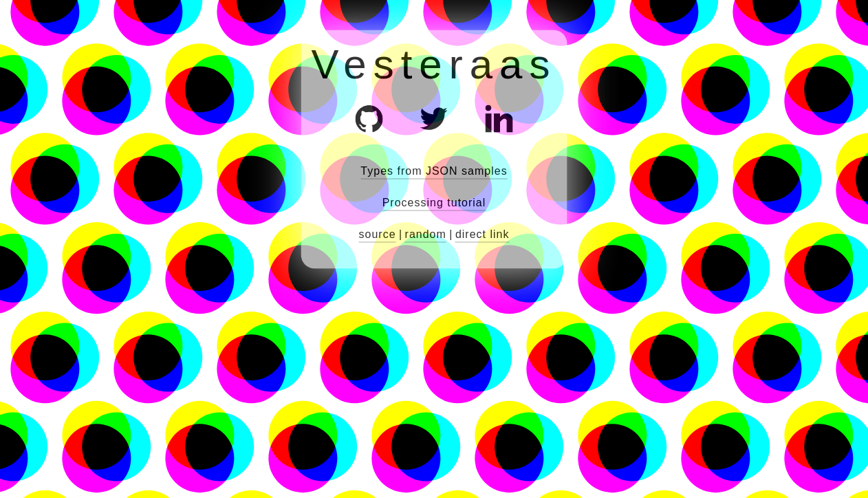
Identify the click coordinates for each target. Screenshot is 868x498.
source (378, 234)
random (426, 234)
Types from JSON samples (434, 171)
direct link (482, 234)
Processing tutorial (434, 203)
